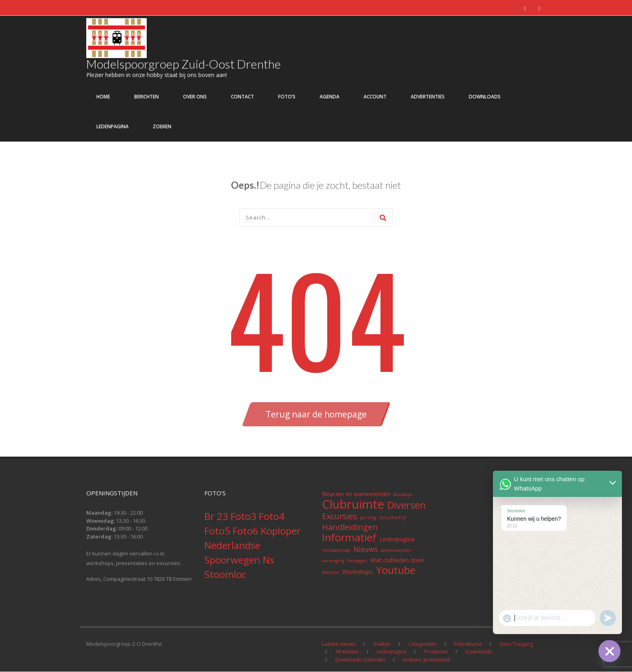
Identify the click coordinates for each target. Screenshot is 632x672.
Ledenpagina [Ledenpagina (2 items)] (397, 539)
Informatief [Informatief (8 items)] (349, 538)
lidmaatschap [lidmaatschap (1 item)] (336, 551)
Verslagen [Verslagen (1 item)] (357, 561)
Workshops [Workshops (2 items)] (358, 572)
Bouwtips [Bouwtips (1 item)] (403, 495)
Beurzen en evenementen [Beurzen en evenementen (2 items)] (356, 494)
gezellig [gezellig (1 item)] (368, 518)
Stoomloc (225, 575)
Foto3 (245, 517)
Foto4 (272, 517)
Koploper (281, 531)
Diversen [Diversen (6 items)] (406, 505)
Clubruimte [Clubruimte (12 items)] (353, 505)
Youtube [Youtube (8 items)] (396, 571)
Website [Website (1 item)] (331, 573)
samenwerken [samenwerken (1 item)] (396, 551)
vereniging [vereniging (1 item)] (333, 561)
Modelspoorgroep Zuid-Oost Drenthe (184, 64)
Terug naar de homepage (316, 415)
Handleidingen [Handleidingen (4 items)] (350, 528)
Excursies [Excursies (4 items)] (340, 517)
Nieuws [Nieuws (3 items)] (366, 549)
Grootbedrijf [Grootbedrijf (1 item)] (393, 518)
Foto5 (218, 531)
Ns (268, 560)
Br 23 (217, 517)
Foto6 (247, 531)
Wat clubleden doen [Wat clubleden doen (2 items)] (397, 560)
